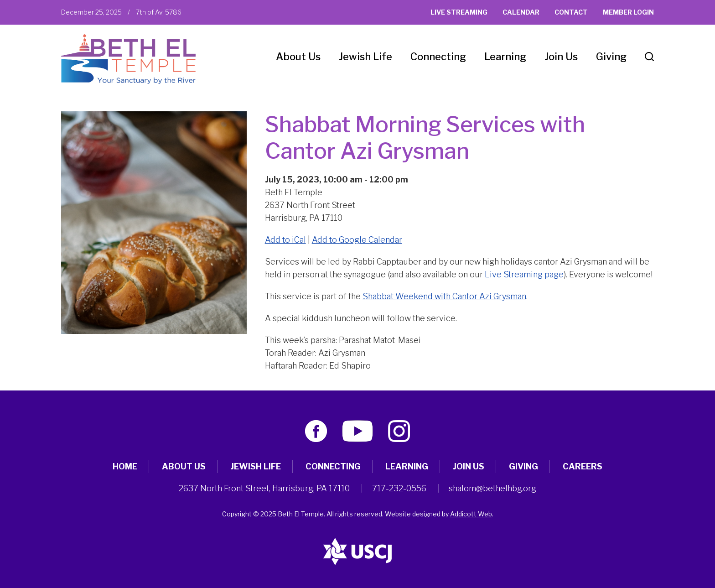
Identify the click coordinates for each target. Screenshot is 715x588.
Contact (571, 12)
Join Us (561, 57)
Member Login (628, 12)
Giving (611, 57)
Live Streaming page (524, 274)
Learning (505, 57)
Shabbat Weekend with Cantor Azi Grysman (444, 296)
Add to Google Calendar (357, 240)
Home (125, 466)
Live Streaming (459, 12)
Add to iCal (285, 240)
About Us (298, 57)
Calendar (521, 12)
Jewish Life (365, 57)
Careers (583, 466)
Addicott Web (471, 514)
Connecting (438, 57)
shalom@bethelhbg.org (492, 488)
